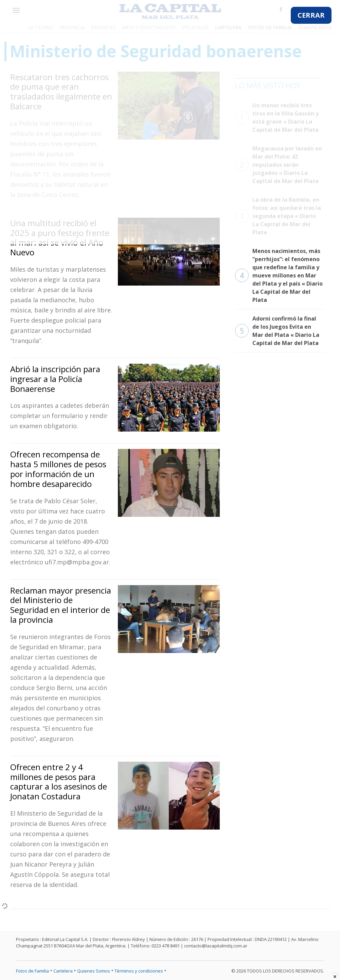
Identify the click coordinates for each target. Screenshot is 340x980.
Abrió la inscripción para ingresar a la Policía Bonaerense (55, 379)
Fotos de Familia (32, 971)
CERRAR (311, 15)
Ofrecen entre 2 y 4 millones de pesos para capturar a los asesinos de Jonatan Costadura (59, 782)
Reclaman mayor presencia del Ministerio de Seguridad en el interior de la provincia (61, 605)
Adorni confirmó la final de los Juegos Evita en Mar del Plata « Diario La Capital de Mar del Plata (277, 331)
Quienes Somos (94, 971)
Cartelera (63, 971)
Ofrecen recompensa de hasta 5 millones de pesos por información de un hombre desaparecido (58, 469)
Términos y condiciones (139, 971)
